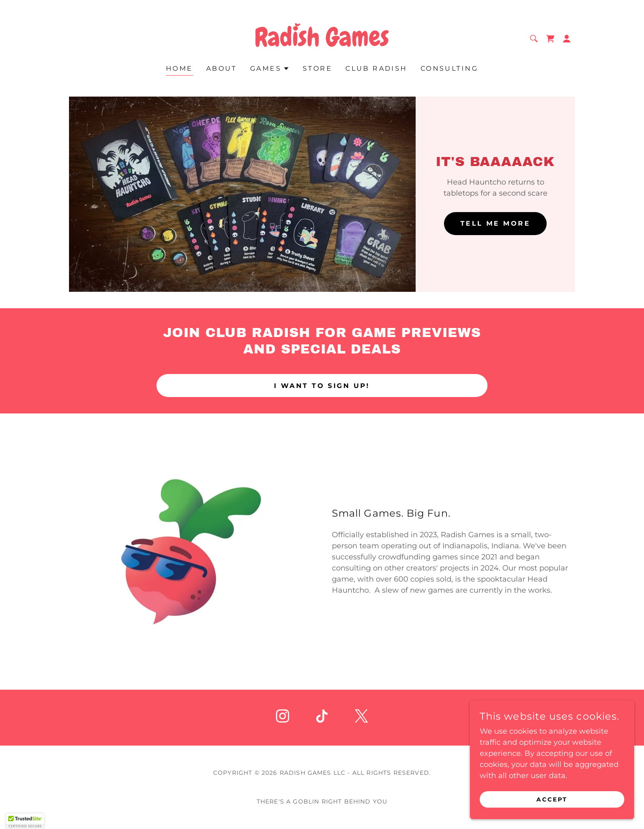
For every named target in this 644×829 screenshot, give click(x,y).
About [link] (222, 68)
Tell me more (495, 223)
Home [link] (179, 68)
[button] (567, 39)
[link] (322, 38)
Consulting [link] (449, 68)
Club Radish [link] (376, 68)
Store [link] (317, 68)
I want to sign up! (322, 386)
